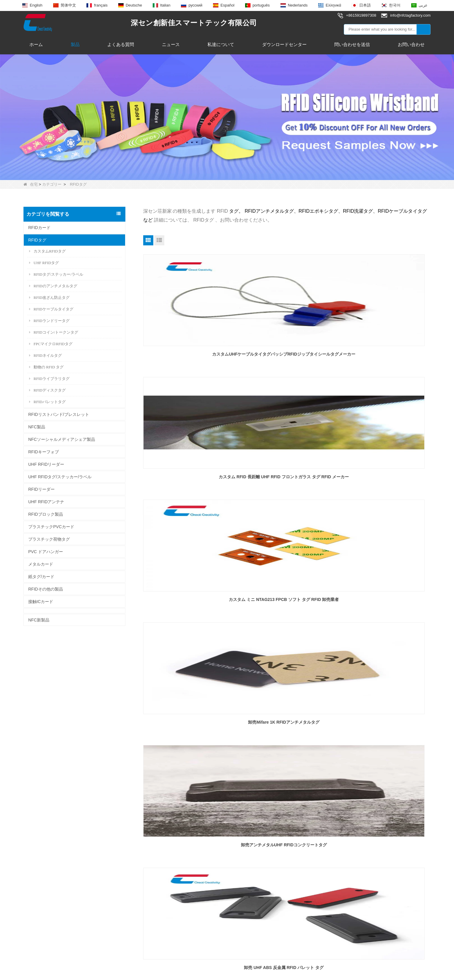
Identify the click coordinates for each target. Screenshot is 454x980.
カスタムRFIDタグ (47, 251)
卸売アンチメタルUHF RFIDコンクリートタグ (287, 477)
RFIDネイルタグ (45, 355)
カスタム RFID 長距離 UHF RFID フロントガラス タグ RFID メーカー (287, 358)
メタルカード (41, 564)
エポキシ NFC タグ (123, 866)
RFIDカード (39, 228)
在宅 (31, 184)
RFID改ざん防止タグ (49, 298)
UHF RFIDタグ (44, 263)
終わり (298, 764)
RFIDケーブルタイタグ (51, 309)
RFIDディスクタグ (47, 390)
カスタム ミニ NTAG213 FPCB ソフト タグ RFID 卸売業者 (385, 358)
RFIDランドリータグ (49, 321)
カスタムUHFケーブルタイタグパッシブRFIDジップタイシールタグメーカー (189, 358)
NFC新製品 (39, 620)
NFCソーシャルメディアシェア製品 (62, 439)
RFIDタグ (37, 240)
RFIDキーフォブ (44, 452)
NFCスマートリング (124, 877)
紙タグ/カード (41, 577)
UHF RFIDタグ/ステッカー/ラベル (60, 477)
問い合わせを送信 (352, 44)
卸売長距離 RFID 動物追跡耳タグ (384, 599)
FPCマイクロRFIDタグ (51, 344)
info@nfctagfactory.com (218, 857)
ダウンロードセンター (284, 44)
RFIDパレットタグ (47, 402)
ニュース (171, 44)
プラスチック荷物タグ (49, 539)
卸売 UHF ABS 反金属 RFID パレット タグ (384, 477)
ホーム (36, 44)
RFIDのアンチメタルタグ (53, 286)
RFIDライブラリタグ (49, 379)
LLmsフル (299, 970)
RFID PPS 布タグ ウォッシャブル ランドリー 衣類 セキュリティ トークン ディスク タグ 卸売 (384, 726)
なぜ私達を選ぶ (39, 888)
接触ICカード (41, 602)
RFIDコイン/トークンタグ (54, 332)
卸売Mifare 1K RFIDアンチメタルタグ (189, 477)
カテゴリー (52, 184)
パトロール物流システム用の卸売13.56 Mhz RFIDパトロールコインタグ (189, 726)
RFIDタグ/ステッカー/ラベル (56, 274)
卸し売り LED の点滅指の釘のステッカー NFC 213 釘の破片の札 (189, 603)
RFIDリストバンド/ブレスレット (59, 414)
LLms (278, 970)
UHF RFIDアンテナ (46, 502)
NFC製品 (37, 427)
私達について (221, 44)
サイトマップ (252, 970)
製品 (75, 44)
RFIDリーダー (41, 489)
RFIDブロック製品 (46, 514)
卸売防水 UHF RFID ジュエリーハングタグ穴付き (287, 603)
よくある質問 (121, 44)
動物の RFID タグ (46, 367)
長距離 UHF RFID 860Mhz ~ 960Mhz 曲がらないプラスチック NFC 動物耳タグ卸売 (287, 726)
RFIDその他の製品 (46, 589)
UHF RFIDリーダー (46, 464)
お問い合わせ (411, 44)
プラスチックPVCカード (51, 527)
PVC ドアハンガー (46, 552)
